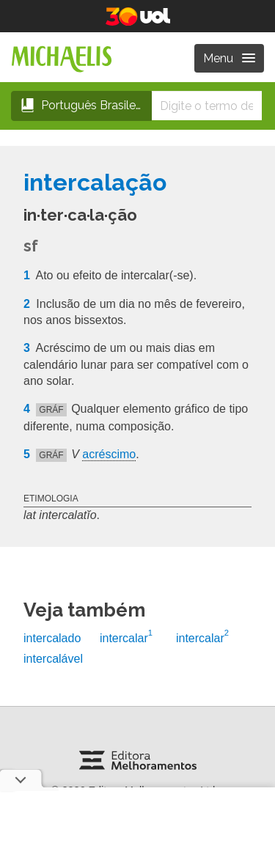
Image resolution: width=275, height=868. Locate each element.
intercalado (52, 638)
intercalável (53, 659)
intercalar (126, 638)
